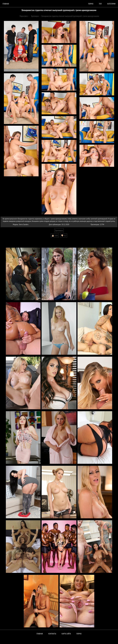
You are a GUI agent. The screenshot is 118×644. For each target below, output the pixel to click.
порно (91, 4)
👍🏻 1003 (55, 235)
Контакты (52, 634)
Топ (100, 4)
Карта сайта (66, 634)
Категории (111, 4)
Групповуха (59, 230)
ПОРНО (79, 634)
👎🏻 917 (64, 235)
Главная (6, 4)
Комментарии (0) (8, 239)
